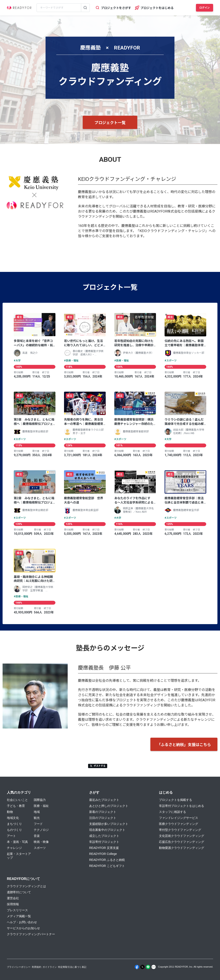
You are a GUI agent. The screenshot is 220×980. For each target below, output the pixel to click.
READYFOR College (103, 854)
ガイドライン (50, 967)
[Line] (148, 967)
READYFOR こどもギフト (107, 866)
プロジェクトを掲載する (176, 800)
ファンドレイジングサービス (179, 818)
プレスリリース (17, 910)
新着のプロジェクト (103, 812)
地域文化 (13, 818)
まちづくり (14, 824)
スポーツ (40, 848)
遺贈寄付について (19, 892)
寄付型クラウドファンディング (180, 830)
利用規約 (37, 967)
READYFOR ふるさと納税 (107, 860)
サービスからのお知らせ (23, 928)
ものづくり (14, 830)
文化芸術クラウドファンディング (182, 836)
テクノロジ (41, 830)
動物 (10, 812)
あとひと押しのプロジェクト (109, 806)
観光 (37, 818)
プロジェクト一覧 (110, 123)
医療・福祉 (41, 806)
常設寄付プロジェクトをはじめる (182, 806)
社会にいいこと (17, 800)
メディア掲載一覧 (19, 916)
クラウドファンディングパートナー (31, 934)
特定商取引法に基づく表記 (72, 967)
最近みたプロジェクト (104, 800)
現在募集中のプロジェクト (107, 830)
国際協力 (40, 800)
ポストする (98, 766)
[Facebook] (137, 967)
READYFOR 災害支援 (104, 848)
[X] (142, 967)
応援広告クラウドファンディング (182, 842)
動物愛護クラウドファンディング (182, 848)
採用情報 (13, 904)
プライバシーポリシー (19, 967)
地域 (37, 812)
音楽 (37, 836)
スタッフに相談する (173, 812)
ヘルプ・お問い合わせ (22, 922)
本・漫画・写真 (17, 842)
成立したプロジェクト (104, 836)
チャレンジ (14, 848)
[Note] (154, 967)
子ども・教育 (16, 806)
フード (38, 824)
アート (11, 836)
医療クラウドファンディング (179, 824)
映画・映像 (41, 842)
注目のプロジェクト (103, 818)
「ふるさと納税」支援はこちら (184, 745)
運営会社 (13, 898)
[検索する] (85, 8)
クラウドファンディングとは (26, 886)
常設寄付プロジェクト (104, 842)
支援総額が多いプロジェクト (109, 824)
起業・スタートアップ (19, 856)
